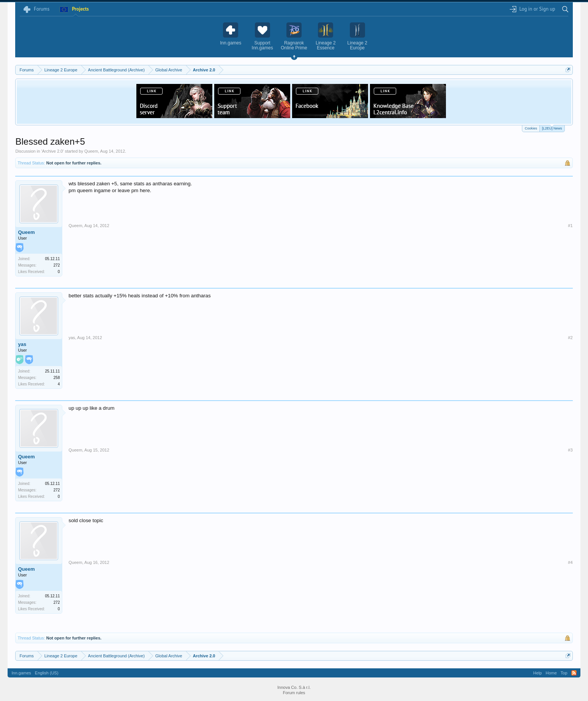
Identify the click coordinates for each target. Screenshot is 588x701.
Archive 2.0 (52, 151)
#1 (570, 226)
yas (22, 344)
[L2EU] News (552, 128)
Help (538, 673)
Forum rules (294, 693)
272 (57, 265)
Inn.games (21, 673)
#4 (570, 562)
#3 (570, 450)
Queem (91, 151)
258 (57, 378)
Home (551, 673)
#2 (570, 338)
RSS (574, 673)
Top (564, 673)
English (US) (47, 673)
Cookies (531, 128)
